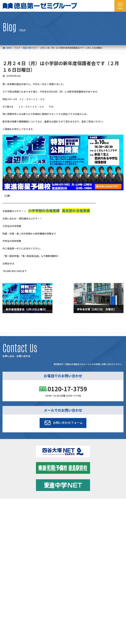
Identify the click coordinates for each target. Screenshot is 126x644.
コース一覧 (7, 507)
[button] (63, 423)
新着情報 (67, 507)
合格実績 (6, 515)
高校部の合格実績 (76, 210)
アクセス (67, 523)
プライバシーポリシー (113, 562)
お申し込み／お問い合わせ (75, 530)
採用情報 (6, 530)
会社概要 (6, 523)
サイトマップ (94, 562)
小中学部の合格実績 (44, 210)
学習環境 (67, 515)
